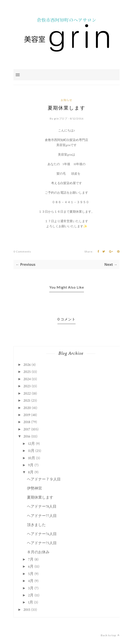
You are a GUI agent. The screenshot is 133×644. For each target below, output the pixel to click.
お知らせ (66, 100)
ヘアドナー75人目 (42, 543)
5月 (31, 574)
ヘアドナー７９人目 (44, 479)
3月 (31, 588)
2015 (27, 610)
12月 (31, 444)
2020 (27, 408)
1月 (31, 602)
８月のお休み (38, 552)
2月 (31, 595)
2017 (27, 429)
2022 (27, 393)
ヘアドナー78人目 (42, 507)
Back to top (110, 635)
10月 (32, 458)
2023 (27, 386)
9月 (31, 465)
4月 (31, 581)
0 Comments (22, 252)
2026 (27, 365)
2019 (27, 415)
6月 (31, 567)
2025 (27, 372)
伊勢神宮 (34, 488)
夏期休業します (40, 497)
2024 (27, 379)
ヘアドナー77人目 (42, 516)
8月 (31, 472)
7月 (31, 559)
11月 (31, 451)
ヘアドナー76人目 (42, 534)
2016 (27, 436)
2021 (27, 401)
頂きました (36, 525)
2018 (27, 422)
